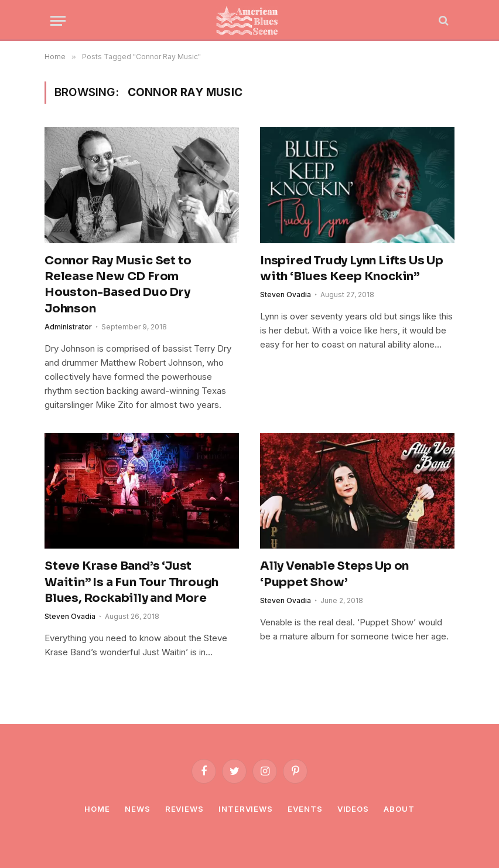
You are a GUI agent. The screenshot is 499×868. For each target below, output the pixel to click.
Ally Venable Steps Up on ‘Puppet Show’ (334, 574)
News (138, 809)
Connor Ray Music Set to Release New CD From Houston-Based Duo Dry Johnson (118, 285)
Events (305, 809)
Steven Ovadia (286, 295)
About (399, 809)
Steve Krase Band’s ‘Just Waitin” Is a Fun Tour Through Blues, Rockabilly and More (131, 582)
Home (97, 809)
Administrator (68, 327)
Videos (353, 809)
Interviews (246, 809)
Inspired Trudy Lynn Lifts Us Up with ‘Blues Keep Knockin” (352, 268)
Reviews (184, 809)
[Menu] (58, 21)
